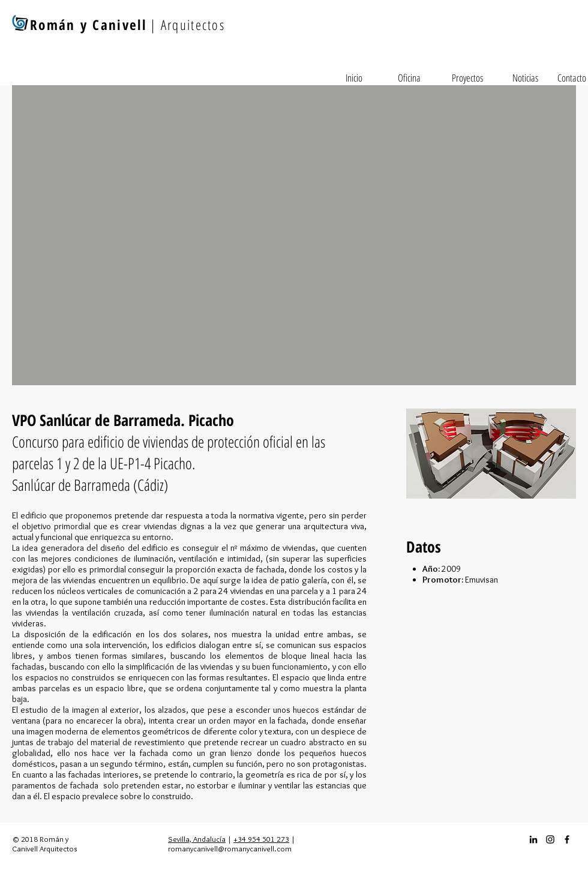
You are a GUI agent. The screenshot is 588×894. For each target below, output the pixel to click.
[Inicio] (354, 78)
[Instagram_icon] (550, 839)
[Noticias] (525, 78)
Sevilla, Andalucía (197, 839)
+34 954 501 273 (261, 839)
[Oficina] (409, 78)
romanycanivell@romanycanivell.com (230, 848)
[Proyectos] (467, 78)
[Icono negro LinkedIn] (533, 839)
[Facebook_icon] (567, 839)
